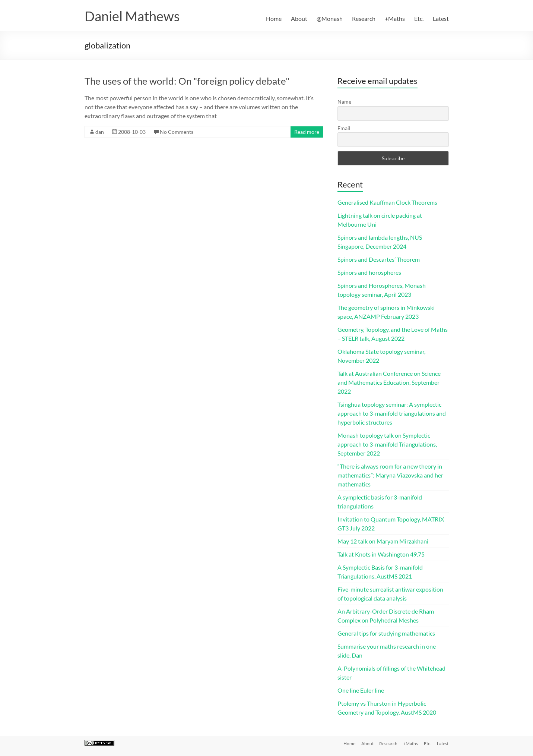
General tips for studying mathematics (386, 633)
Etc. (419, 18)
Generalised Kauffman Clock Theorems (387, 202)
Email (344, 128)
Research (364, 18)
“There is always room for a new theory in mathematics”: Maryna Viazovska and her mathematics (390, 475)
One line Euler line (361, 690)
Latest (441, 18)
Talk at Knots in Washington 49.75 (381, 554)
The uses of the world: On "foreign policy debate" (187, 81)
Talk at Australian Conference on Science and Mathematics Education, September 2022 (389, 382)
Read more (307, 132)
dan (100, 132)
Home (274, 18)
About (299, 18)
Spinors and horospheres (369, 272)
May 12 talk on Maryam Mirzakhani (383, 541)
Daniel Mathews (132, 16)
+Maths (395, 18)
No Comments (177, 132)
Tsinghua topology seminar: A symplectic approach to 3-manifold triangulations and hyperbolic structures (392, 413)
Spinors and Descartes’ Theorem (379, 259)
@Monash (330, 18)
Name (344, 102)
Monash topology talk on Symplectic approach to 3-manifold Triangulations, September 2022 (387, 444)
